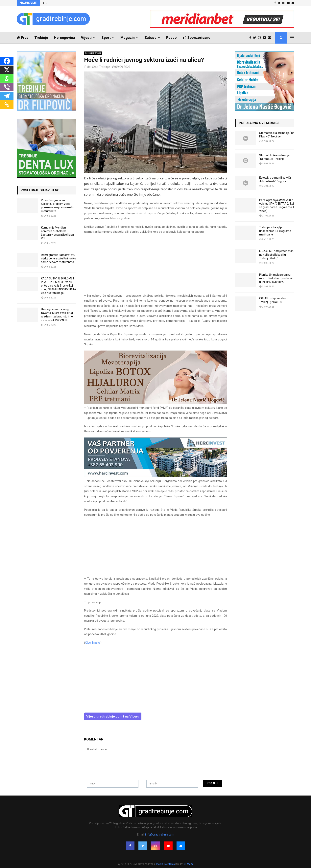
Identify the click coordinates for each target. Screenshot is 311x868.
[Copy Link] (7, 105)
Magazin (128, 38)
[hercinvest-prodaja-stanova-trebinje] (155, 476)
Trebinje (41, 38)
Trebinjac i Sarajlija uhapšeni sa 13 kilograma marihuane (275, 231)
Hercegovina (64, 38)
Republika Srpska (93, 53)
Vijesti (86, 38)
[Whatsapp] (7, 78)
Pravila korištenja (166, 864)
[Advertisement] (155, 266)
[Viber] (7, 87)
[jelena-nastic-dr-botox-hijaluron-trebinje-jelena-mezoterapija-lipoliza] (155, 403)
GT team (188, 864)
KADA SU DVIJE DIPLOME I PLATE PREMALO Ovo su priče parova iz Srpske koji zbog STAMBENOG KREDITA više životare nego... (59, 286)
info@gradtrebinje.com (160, 835)
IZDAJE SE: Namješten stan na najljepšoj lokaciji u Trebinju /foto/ (276, 254)
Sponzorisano (197, 38)
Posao (171, 38)
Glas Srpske (93, 643)
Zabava (150, 38)
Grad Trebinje (101, 67)
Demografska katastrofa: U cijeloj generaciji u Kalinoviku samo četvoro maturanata (59, 258)
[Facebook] (7, 61)
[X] (7, 70)
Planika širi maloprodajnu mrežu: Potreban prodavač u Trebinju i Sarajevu (276, 278)
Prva (23, 38)
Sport (106, 38)
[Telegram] (7, 96)
